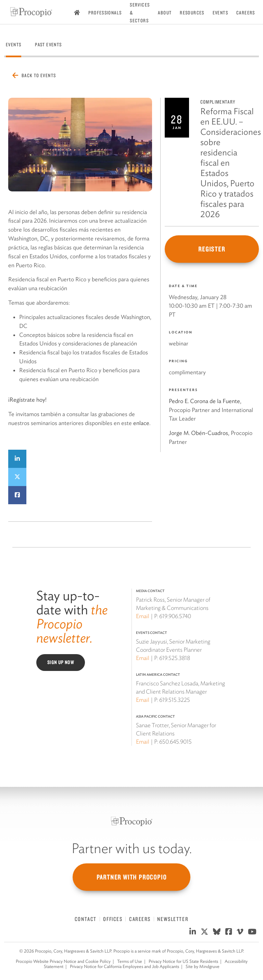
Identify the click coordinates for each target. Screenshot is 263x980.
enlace (141, 423)
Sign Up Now (61, 662)
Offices (113, 919)
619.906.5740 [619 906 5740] (175, 616)
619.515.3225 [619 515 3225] (175, 700)
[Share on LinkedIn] (17, 459)
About (165, 13)
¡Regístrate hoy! (27, 400)
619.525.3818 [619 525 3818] (175, 658)
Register (212, 249)
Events (220, 13)
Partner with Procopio (132, 877)
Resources (192, 13)
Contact (86, 919)
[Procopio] (132, 821)
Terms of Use (130, 961)
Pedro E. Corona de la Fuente (204, 401)
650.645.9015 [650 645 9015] (176, 742)
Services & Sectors (140, 13)
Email (143, 616)
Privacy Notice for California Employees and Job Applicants (124, 966)
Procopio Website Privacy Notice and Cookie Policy (63, 961)
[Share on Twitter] (17, 477)
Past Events (48, 45)
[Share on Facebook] (17, 495)
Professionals (105, 13)
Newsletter (173, 919)
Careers (246, 13)
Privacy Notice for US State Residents (183, 961)
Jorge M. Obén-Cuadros (198, 433)
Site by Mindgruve (203, 966)
